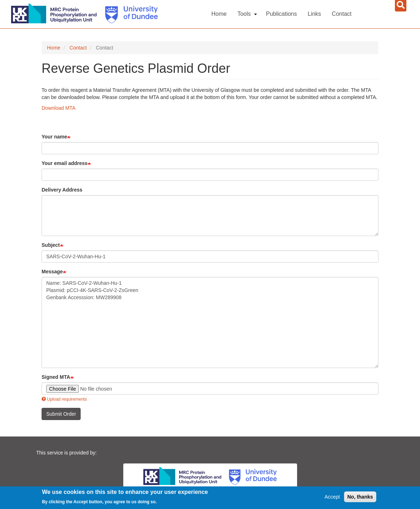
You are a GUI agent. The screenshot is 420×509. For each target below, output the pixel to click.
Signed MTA (56, 377)
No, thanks (360, 497)
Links (314, 14)
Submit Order (61, 414)
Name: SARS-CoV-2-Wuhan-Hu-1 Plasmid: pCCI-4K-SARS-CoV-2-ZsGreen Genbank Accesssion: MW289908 (210, 322)
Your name (54, 137)
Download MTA (59, 108)
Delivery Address (62, 190)
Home (219, 14)
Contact (342, 14)
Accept (332, 497)
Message (52, 272)
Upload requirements (64, 399)
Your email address (65, 163)
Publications (281, 14)
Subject (51, 245)
